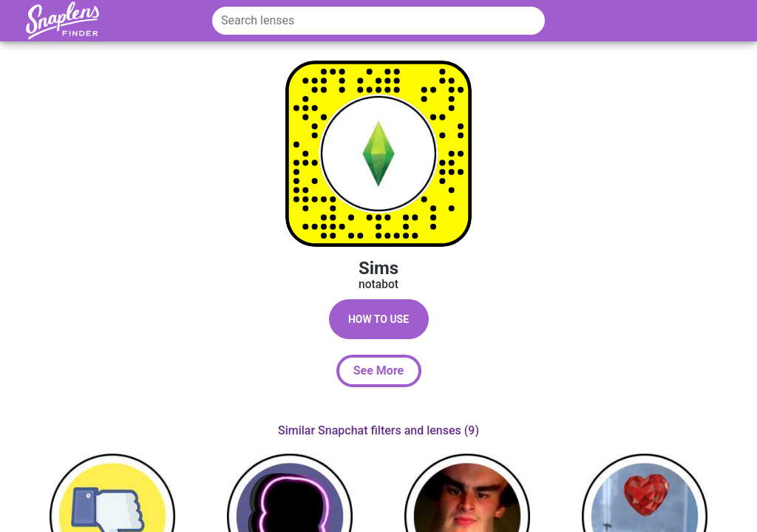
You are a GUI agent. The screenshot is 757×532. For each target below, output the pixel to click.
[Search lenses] (378, 21)
